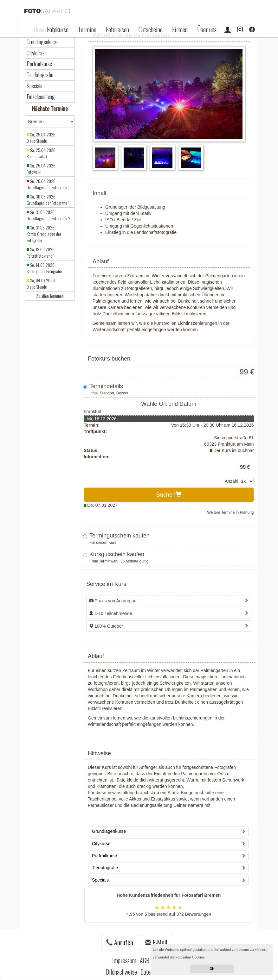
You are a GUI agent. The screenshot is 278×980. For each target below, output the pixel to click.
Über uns (207, 29)
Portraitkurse (39, 64)
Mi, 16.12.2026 (102, 419)
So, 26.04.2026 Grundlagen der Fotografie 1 (48, 184)
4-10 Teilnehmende (111, 613)
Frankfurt (93, 411)
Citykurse (36, 53)
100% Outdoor (106, 626)
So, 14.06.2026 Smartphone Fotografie (44, 268)
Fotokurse (58, 29)
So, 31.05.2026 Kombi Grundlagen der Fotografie (44, 234)
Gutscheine (151, 29)
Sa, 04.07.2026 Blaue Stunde (41, 284)
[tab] (169, 601)
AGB (145, 960)
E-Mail (156, 942)
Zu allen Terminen (50, 296)
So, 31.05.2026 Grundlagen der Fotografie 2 (48, 215)
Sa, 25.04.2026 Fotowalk (41, 169)
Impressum (124, 960)
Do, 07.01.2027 (102, 505)
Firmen (180, 29)
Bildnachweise (121, 972)
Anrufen (120, 942)
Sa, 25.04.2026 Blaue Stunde (41, 138)
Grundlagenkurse (43, 42)
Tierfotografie (40, 75)
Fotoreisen (117, 29)
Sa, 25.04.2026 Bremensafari (41, 153)
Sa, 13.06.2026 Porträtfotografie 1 (41, 253)
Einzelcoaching (41, 97)
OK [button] (212, 969)
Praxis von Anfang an (113, 601)
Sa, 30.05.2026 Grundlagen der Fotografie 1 (48, 200)
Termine (87, 29)
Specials (35, 86)
